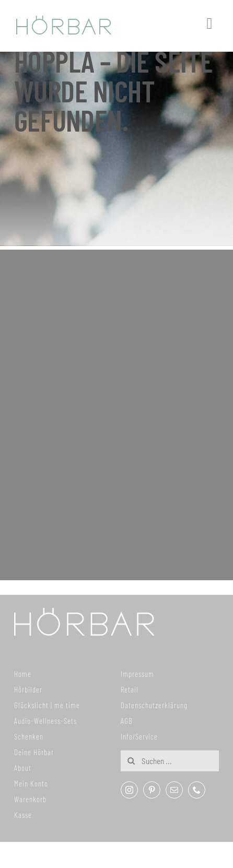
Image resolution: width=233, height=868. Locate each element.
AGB (127, 721)
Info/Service (139, 736)
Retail (130, 689)
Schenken (29, 736)
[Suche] (131, 761)
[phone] (197, 790)
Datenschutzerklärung (154, 705)
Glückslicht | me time (47, 705)
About (23, 768)
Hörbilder (28, 689)
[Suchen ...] (170, 761)
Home (23, 674)
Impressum (137, 674)
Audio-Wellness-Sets (45, 721)
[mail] (174, 790)
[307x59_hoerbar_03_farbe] (64, 20)
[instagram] (129, 790)
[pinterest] (152, 790)
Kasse (23, 815)
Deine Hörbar (34, 752)
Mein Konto (31, 783)
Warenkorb (30, 799)
